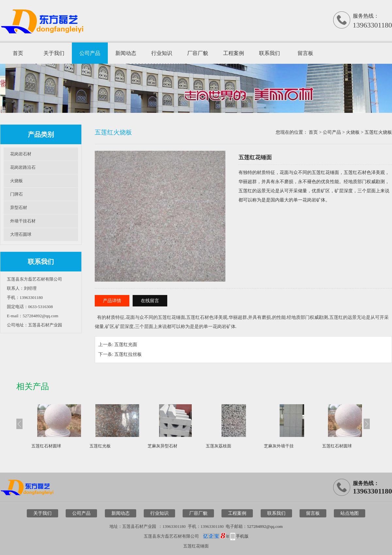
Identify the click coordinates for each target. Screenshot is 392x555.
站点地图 (350, 513)
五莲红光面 (126, 345)
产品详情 (112, 301)
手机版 (242, 536)
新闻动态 (126, 53)
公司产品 (90, 53)
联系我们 (269, 53)
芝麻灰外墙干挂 (279, 446)
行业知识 (162, 53)
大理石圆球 (21, 234)
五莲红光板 (100, 446)
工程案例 (234, 53)
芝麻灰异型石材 (163, 446)
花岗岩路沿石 (23, 167)
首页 (18, 53)
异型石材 (19, 208)
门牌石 (16, 194)
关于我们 (54, 53)
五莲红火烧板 (378, 132)
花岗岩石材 (21, 154)
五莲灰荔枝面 (219, 446)
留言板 (305, 53)
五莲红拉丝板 (128, 354)
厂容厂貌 (198, 53)
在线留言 (150, 301)
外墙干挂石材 (23, 221)
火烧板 (16, 181)
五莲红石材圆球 (46, 446)
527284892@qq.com (265, 526)
